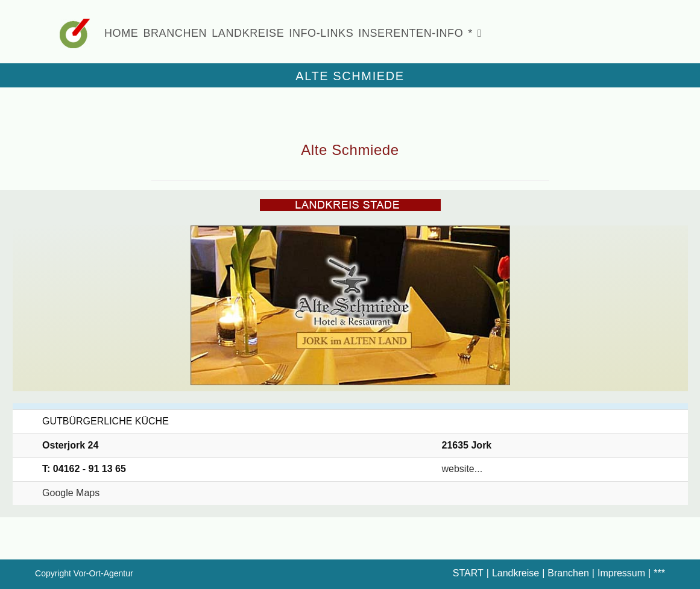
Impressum (621, 573)
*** (659, 573)
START (468, 573)
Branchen (568, 573)
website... (462, 469)
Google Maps (71, 493)
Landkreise (516, 573)
